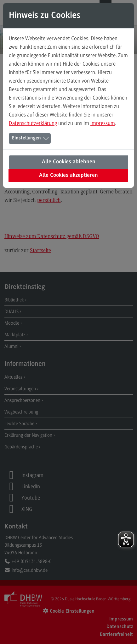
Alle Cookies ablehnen (69, 162)
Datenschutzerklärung (33, 123)
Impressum (103, 123)
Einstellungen (26, 138)
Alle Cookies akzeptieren (68, 176)
